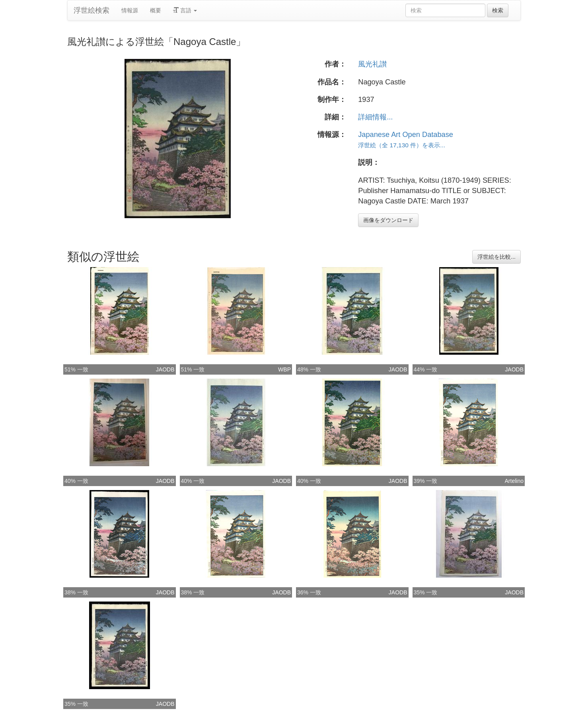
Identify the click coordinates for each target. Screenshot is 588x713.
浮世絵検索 (92, 10)
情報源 (130, 10)
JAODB (165, 369)
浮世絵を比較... (496, 257)
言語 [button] (185, 10)
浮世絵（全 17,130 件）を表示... (402, 145)
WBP (284, 369)
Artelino (514, 481)
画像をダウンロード (388, 220)
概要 (156, 10)
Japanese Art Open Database (406, 135)
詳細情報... (375, 117)
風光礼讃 (372, 64)
